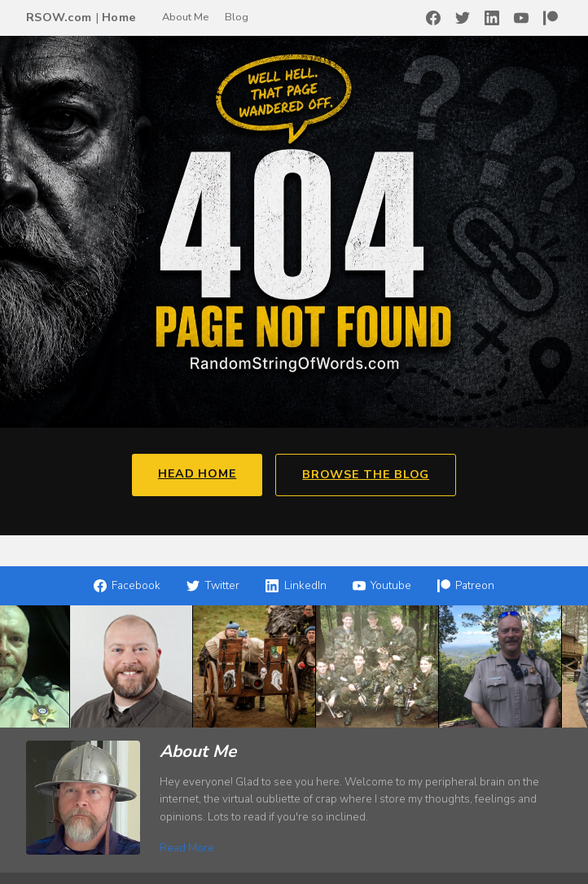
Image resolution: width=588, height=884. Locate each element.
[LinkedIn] (492, 18)
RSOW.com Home (81, 17)
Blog (237, 17)
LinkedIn (296, 585)
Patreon (466, 585)
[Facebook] (433, 18)
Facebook (127, 585)
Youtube (382, 585)
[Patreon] (551, 18)
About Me (185, 17)
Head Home (197, 473)
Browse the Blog (366, 474)
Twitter (213, 585)
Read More (187, 848)
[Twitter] (463, 18)
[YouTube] (521, 18)
